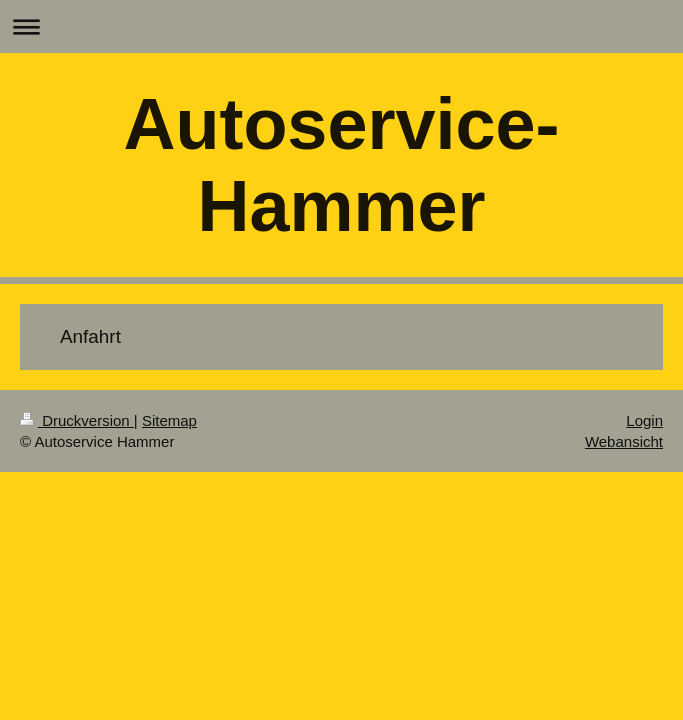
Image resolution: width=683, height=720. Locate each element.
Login (644, 420)
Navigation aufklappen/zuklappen (341, 26)
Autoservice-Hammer (341, 165)
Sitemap (169, 420)
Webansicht (624, 441)
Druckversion (77, 420)
